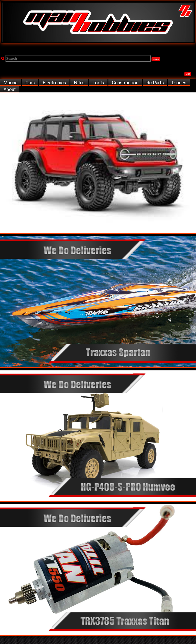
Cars (30, 83)
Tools (98, 83)
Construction (125, 83)
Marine (11, 83)
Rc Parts (155, 83)
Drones (179, 83)
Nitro (79, 83)
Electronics (54, 83)
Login (188, 74)
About (10, 89)
